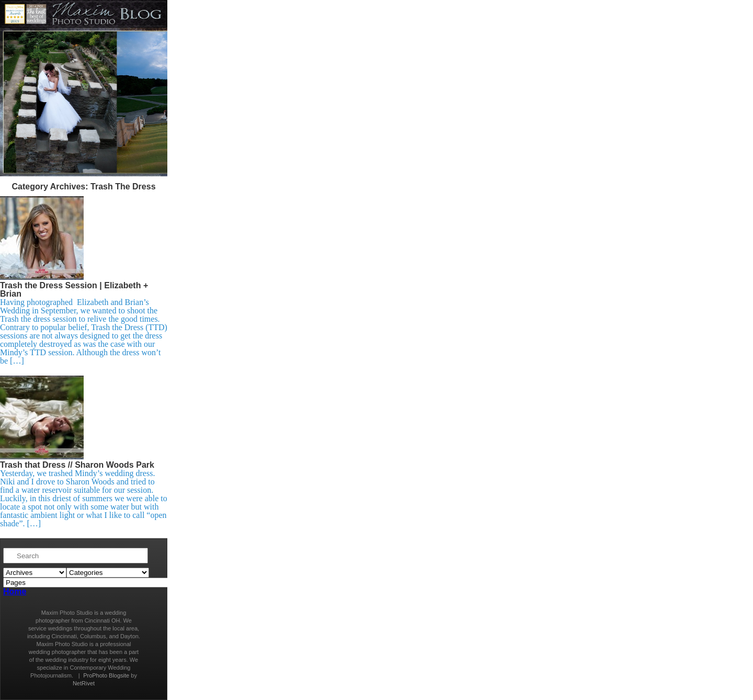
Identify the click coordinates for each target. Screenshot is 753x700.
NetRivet (84, 683)
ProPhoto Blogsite (106, 675)
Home (15, 591)
